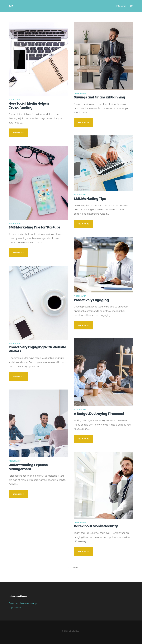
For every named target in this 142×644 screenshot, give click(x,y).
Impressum (15, 607)
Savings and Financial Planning (99, 97)
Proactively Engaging (91, 300)
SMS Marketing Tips (90, 199)
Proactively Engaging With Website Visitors (37, 349)
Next (76, 567)
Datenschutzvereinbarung (23, 603)
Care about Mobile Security (96, 526)
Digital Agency (15, 99)
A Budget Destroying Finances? (99, 414)
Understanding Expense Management (28, 467)
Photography (15, 461)
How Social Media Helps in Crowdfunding (30, 105)
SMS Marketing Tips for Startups (35, 227)
